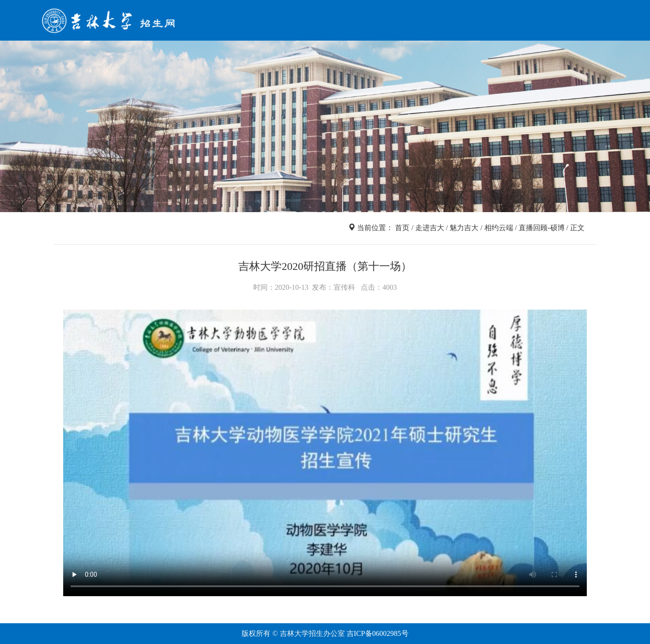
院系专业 (429, 22)
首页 (300, 22)
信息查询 (383, 22)
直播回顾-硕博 (541, 228)
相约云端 (499, 228)
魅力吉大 (464, 228)
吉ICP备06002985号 (378, 633)
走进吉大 (521, 22)
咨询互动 (567, 22)
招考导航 (337, 22)
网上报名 (475, 22)
